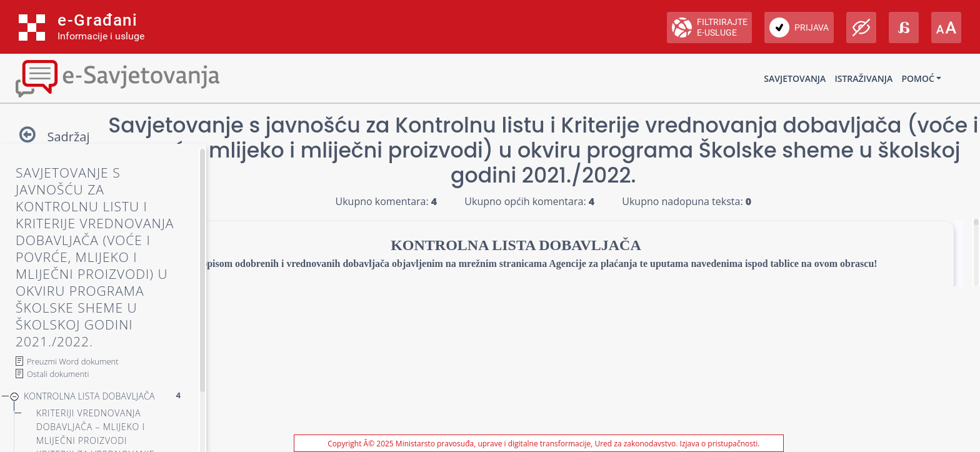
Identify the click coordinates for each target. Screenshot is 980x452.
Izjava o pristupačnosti (719, 444)
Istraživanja (863, 78)
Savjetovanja (795, 78)
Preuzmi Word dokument (73, 361)
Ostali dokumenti (58, 374)
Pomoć (917, 78)
